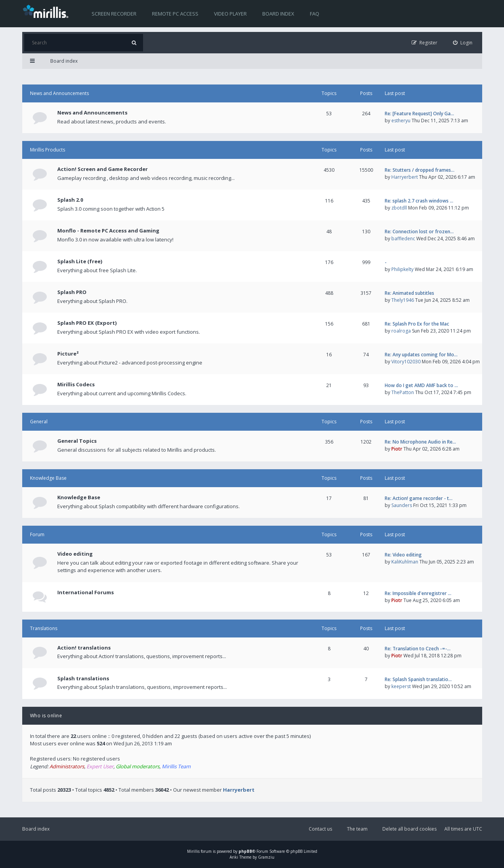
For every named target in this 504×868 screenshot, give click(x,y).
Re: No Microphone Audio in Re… (420, 442)
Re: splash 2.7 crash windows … (419, 201)
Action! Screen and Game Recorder (103, 169)
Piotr (397, 449)
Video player (230, 14)
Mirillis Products (48, 150)
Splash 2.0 (70, 200)
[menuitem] (463, 43)
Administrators (67, 766)
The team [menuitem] (357, 829)
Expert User (100, 766)
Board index (278, 14)
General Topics (77, 441)
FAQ (315, 14)
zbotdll (399, 208)
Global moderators (138, 766)
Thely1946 (403, 300)
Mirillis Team (176, 766)
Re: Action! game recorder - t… (419, 498)
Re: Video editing (403, 555)
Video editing (75, 554)
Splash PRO (72, 292)
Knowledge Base (48, 478)
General (39, 422)
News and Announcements (59, 93)
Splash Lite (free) (80, 261)
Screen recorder (114, 14)
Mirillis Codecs (76, 384)
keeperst (401, 686)
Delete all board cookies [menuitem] (409, 829)
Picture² (68, 354)
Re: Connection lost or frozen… (419, 232)
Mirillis (193, 851)
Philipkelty (402, 269)
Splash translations (83, 678)
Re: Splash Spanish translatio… (418, 679)
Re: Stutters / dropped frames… (420, 170)
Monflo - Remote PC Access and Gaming (108, 231)
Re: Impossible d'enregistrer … (418, 593)
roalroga (401, 331)
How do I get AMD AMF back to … (421, 385)
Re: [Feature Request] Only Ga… (419, 114)
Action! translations (84, 648)
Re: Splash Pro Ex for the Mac (417, 324)
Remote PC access (175, 14)
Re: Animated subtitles (409, 293)
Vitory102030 (406, 362)
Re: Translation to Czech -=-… (418, 649)
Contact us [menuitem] (320, 829)
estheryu (401, 121)
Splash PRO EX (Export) (87, 323)
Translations (44, 628)
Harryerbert (405, 177)
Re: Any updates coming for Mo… (421, 355)
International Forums (86, 592)
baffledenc (403, 239)
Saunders (402, 505)
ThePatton (403, 392)
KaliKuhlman (405, 562)
